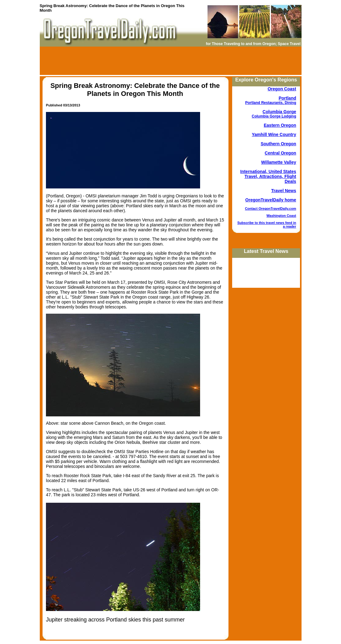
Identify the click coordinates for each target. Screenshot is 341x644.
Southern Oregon (278, 144)
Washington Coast (281, 216)
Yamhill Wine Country (274, 134)
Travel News (284, 191)
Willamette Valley (279, 162)
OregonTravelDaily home (271, 200)
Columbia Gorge (279, 112)
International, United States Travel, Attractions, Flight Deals (268, 176)
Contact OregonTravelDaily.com (270, 208)
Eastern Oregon (280, 125)
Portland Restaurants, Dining (271, 103)
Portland (288, 98)
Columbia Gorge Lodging (274, 116)
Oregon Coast (282, 89)
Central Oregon (281, 153)
